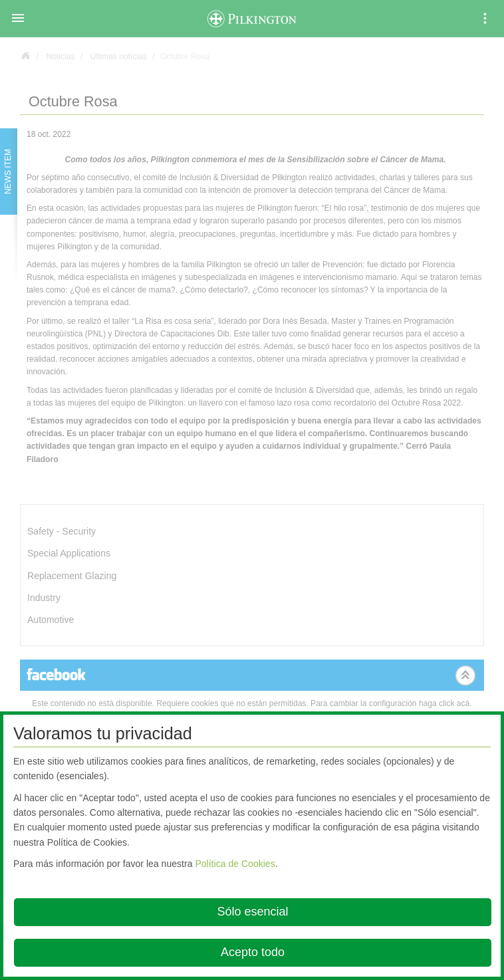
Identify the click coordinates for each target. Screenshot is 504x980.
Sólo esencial (252, 912)
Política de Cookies (235, 864)
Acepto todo (253, 952)
